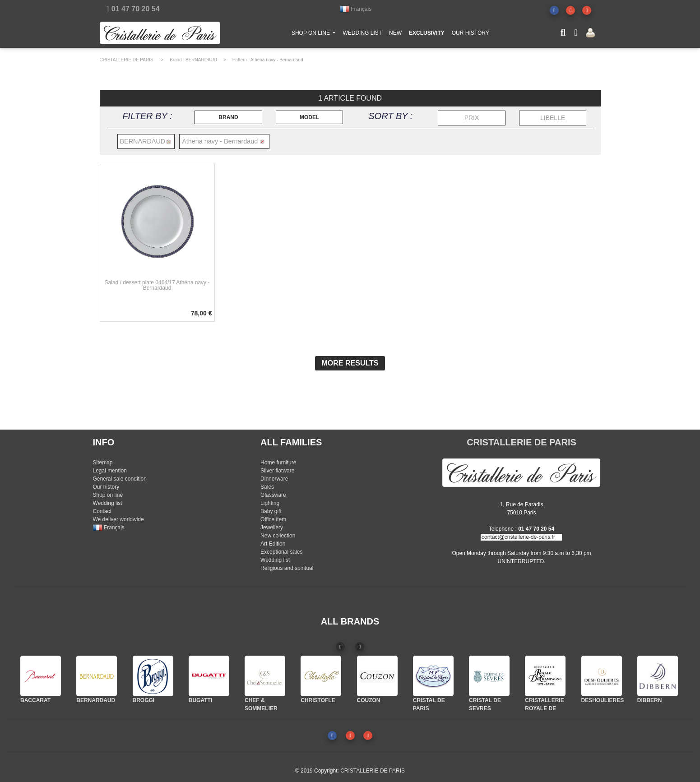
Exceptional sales (281, 552)
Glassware (273, 495)
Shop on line (108, 495)
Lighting (270, 503)
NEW (395, 35)
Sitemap (103, 463)
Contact (102, 511)
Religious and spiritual (287, 568)
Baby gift (271, 511)
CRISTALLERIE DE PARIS (127, 60)
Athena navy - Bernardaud (277, 60)
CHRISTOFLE (318, 700)
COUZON (369, 700)
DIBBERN (650, 700)
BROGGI (144, 700)
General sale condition (120, 479)
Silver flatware (277, 471)
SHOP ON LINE (315, 34)
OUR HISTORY (471, 35)
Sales (267, 487)
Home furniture (278, 463)
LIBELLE (553, 118)
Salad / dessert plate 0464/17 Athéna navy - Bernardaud (157, 285)
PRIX (472, 118)
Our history (106, 487)
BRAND (228, 117)
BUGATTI (200, 700)
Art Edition (273, 544)
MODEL (309, 117)
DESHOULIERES (603, 700)
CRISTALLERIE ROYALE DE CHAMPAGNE (544, 708)
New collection (278, 536)
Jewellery (272, 528)
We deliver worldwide (118, 519)
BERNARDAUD (201, 60)
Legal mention (110, 471)
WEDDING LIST (362, 35)
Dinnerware (274, 479)
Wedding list (108, 503)
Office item (273, 519)
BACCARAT (35, 700)
